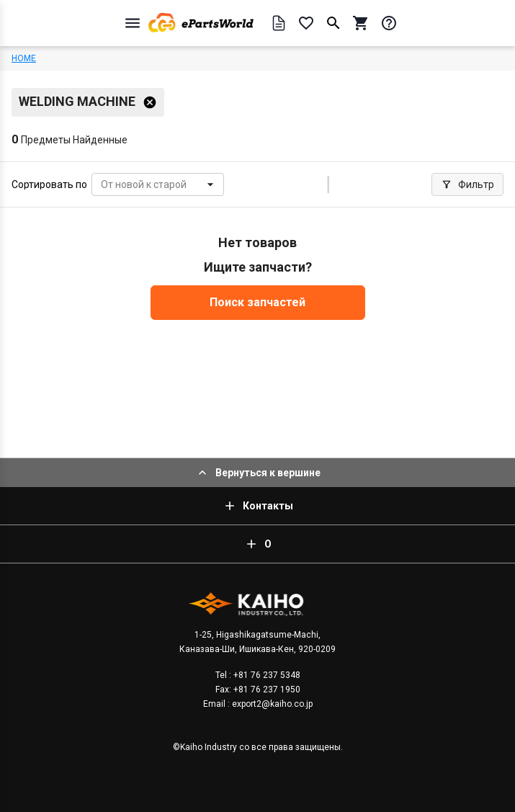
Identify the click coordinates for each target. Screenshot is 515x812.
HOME (24, 58)
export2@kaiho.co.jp (271, 704)
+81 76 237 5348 (266, 675)
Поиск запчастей (257, 302)
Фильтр (467, 184)
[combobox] (102, 185)
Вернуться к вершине (258, 473)
